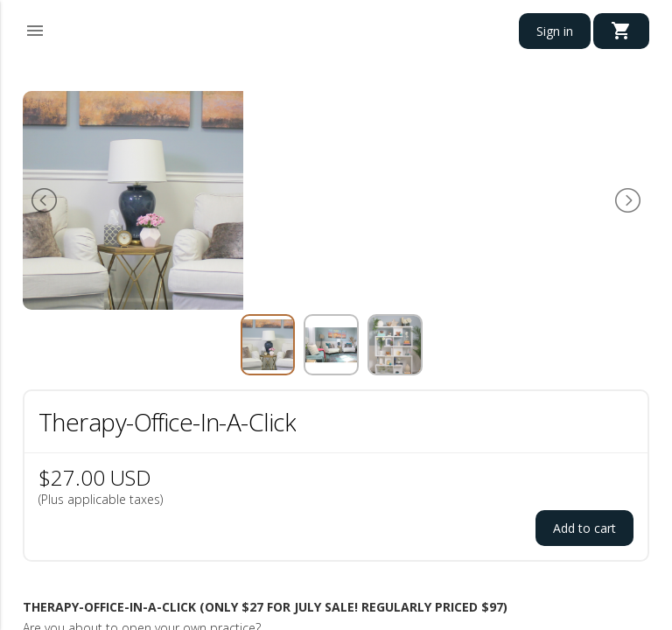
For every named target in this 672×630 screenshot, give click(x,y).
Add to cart (584, 528)
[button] (35, 28)
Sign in (555, 31)
